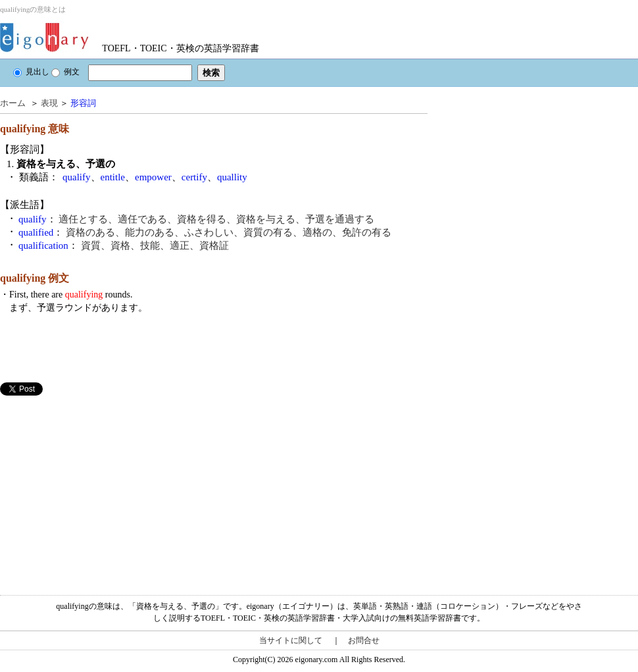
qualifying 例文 (35, 278)
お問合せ (364, 640)
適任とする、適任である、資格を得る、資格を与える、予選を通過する (216, 219)
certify (194, 177)
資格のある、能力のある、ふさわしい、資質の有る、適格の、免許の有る (229, 232)
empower (153, 177)
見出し (31, 72)
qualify (77, 177)
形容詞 (83, 103)
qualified (36, 232)
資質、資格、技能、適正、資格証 (155, 246)
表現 (49, 103)
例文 (65, 72)
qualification (43, 246)
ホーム (13, 103)
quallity (232, 177)
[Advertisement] (99, 488)
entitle (113, 177)
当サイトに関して (291, 640)
